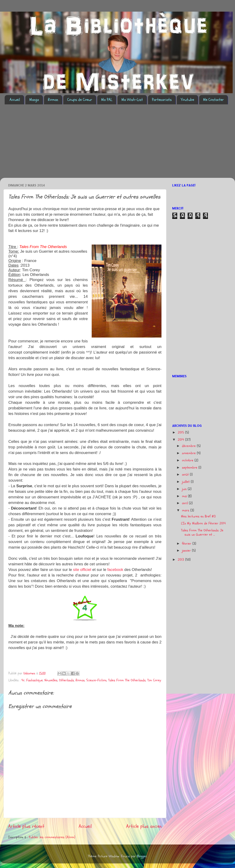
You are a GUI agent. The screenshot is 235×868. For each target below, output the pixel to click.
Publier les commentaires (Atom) (52, 837)
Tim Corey (154, 680)
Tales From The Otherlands (127, 680)
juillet (186, 482)
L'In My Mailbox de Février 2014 (203, 523)
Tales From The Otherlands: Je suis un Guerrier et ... (202, 532)
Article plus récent (26, 826)
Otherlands (67, 680)
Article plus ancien (144, 826)
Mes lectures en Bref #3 (198, 516)
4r (23, 680)
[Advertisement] (65, 144)
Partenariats (162, 100)
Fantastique (35, 680)
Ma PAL (107, 100)
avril (185, 503)
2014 (181, 440)
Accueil (15, 100)
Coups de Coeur (80, 100)
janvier (187, 551)
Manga (34, 100)
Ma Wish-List (132, 100)
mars (186, 510)
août (186, 475)
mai (185, 496)
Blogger (142, 856)
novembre (189, 453)
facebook (116, 570)
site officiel (82, 570)
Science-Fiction (96, 680)
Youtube (187, 100)
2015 (181, 432)
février (187, 544)
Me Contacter (213, 100)
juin (185, 489)
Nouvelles (51, 680)
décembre (189, 446)
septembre (190, 468)
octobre (188, 460)
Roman (53, 100)
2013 (181, 560)
